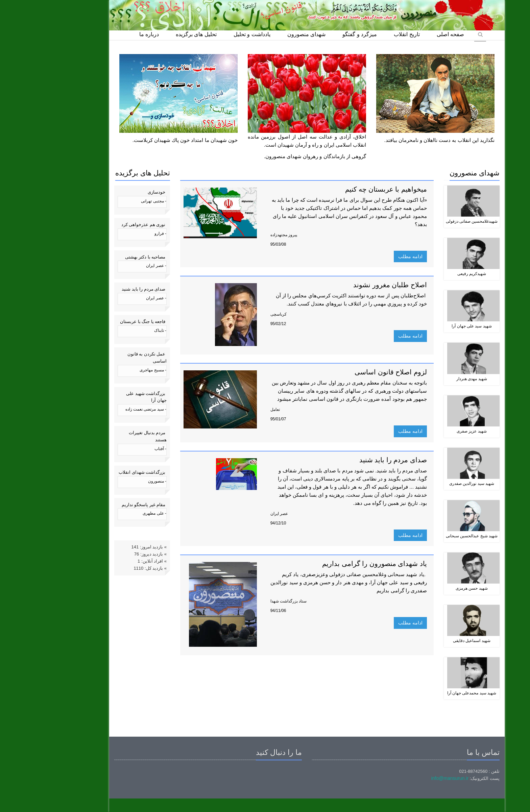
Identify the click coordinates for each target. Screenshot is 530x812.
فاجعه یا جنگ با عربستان (101, 322)
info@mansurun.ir (408, 778)
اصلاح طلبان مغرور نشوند (348, 285)
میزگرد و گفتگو (318, 34)
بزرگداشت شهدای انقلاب (100, 472)
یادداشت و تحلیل (210, 34)
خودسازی (115, 192)
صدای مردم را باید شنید (102, 289)
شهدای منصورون (264, 34)
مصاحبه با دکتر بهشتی (103, 257)
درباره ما (107, 34)
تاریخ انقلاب (365, 34)
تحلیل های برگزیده (154, 34)
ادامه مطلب (368, 256)
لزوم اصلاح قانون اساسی (349, 372)
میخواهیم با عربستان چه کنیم (344, 189)
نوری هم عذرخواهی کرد (102, 225)
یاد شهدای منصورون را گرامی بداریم (333, 564)
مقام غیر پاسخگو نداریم (102, 505)
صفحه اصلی (408, 34)
